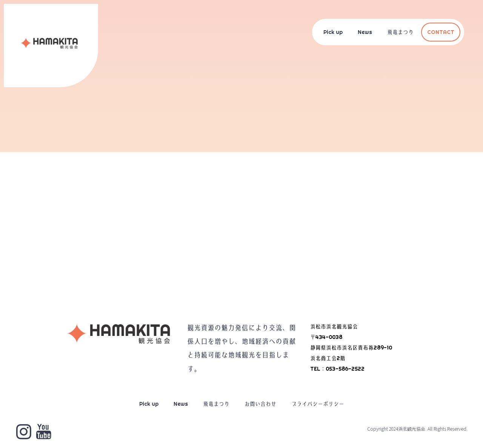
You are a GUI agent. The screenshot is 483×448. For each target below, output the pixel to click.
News (365, 32)
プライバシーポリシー (318, 404)
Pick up (333, 32)
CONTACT (441, 32)
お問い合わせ (260, 404)
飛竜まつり (400, 32)
